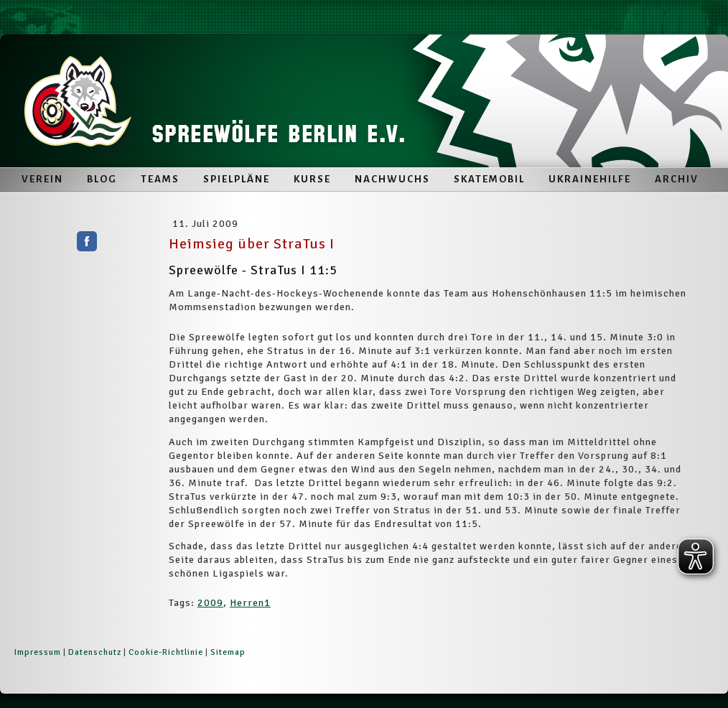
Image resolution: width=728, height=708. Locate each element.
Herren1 (250, 603)
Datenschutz (95, 652)
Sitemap (228, 652)
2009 (210, 603)
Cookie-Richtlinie (166, 652)
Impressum (38, 652)
